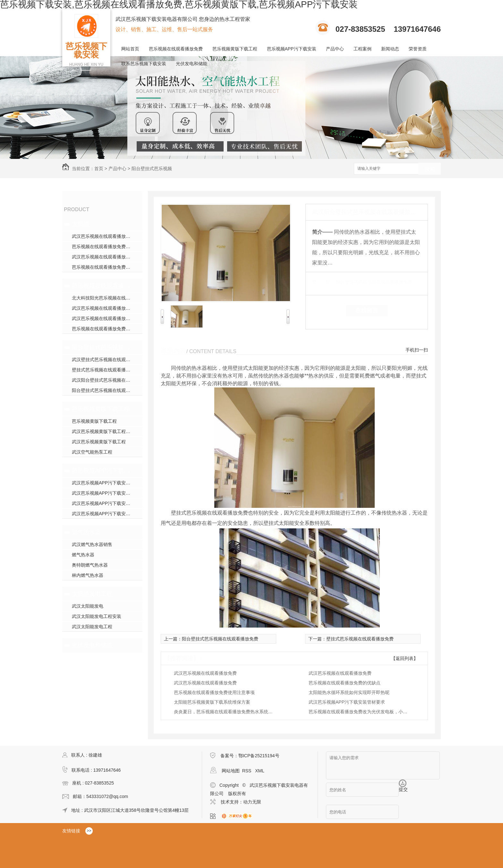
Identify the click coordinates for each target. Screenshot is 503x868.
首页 (99, 169)
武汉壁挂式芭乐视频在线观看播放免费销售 (107, 360)
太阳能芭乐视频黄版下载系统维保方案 (212, 702)
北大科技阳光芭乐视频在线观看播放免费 (107, 298)
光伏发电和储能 (192, 64)
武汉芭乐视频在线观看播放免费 (103, 236)
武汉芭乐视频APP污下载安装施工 (106, 493)
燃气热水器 (86, 532)
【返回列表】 (405, 658)
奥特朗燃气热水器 (90, 565)
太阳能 (81, 224)
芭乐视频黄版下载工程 (235, 49)
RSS (247, 771)
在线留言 (367, 310)
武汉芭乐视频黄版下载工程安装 (103, 431)
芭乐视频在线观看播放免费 (176, 49)
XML (260, 771)
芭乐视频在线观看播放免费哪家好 (106, 247)
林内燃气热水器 (88, 575)
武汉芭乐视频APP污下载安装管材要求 (347, 702)
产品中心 (335, 49)
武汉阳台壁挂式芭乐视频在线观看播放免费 (107, 380)
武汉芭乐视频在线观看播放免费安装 (107, 257)
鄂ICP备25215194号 (259, 756)
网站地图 (231, 771)
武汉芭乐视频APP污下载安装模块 (106, 483)
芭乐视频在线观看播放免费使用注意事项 (214, 692)
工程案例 (362, 49)
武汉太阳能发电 (88, 606)
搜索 (430, 169)
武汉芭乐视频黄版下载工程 (99, 442)
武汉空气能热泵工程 (92, 452)
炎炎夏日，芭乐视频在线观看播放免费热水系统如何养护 (225, 712)
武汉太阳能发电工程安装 (97, 616)
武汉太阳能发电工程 (92, 627)
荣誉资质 (418, 49)
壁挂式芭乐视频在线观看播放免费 (106, 370)
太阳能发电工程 (92, 594)
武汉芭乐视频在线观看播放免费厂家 (107, 318)
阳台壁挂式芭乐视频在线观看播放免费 (102, 347)
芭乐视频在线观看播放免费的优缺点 (345, 683)
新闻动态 (390, 49)
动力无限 (252, 802)
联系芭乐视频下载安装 (144, 64)
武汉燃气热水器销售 (92, 544)
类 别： (323, 282)
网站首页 (130, 49)
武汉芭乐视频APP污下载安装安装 (106, 503)
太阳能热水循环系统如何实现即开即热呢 (349, 692)
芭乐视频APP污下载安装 (292, 49)
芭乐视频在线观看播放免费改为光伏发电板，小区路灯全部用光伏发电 (360, 712)
